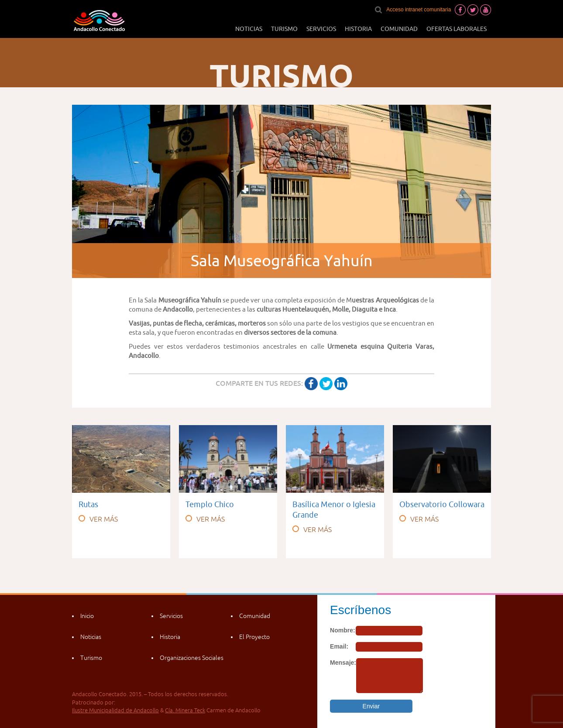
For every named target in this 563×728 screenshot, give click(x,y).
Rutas (88, 504)
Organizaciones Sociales (192, 658)
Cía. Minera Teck (185, 710)
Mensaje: (343, 663)
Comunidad (399, 29)
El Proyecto (254, 637)
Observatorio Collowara (442, 504)
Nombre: (343, 630)
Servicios (321, 29)
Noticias (249, 29)
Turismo (284, 29)
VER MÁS (98, 519)
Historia (358, 29)
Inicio (87, 616)
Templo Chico (210, 504)
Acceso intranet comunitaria (419, 10)
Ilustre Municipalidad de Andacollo (115, 710)
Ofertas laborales (457, 29)
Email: (339, 646)
